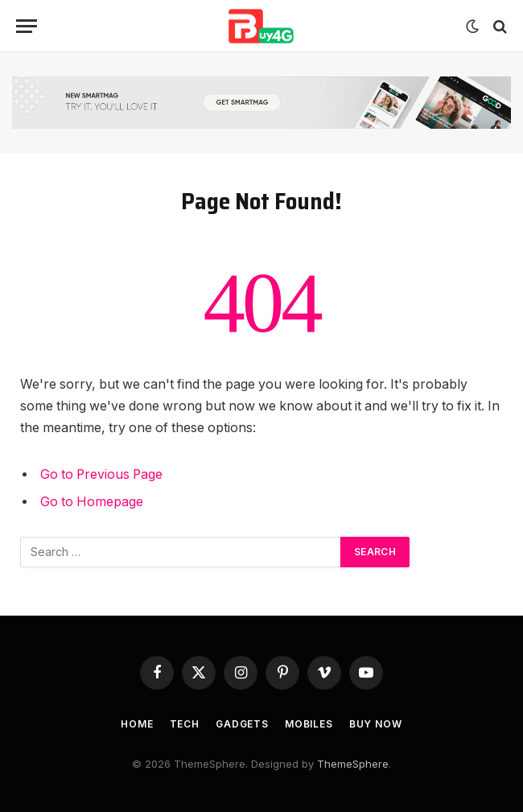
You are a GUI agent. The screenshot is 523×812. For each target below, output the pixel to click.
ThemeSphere (353, 764)
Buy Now (376, 724)
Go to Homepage (92, 502)
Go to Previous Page (101, 474)
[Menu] (27, 26)
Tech (185, 724)
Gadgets (242, 724)
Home (137, 724)
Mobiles (309, 724)
